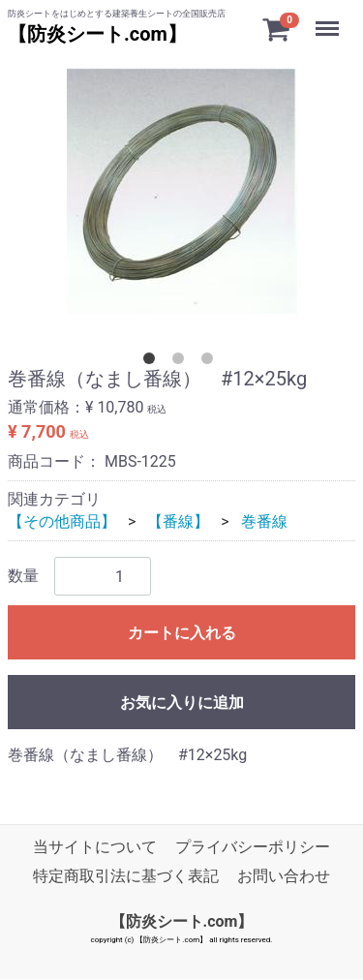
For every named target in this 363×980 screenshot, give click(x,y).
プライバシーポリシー (253, 847)
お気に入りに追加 (182, 703)
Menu (329, 19)
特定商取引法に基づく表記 (126, 877)
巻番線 (264, 521)
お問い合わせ (284, 877)
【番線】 (178, 521)
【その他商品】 (62, 521)
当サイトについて (95, 847)
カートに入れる (182, 633)
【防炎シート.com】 (97, 34)
